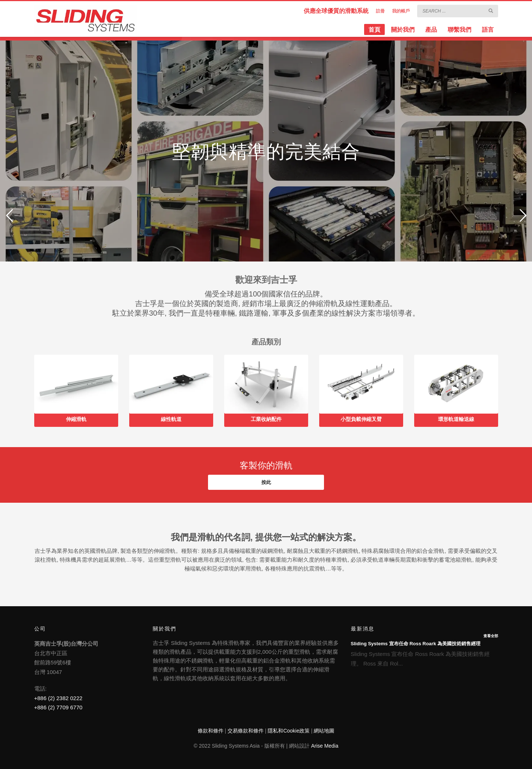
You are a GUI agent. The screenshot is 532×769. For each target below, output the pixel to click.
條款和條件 (211, 731)
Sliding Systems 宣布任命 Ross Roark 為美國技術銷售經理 (416, 644)
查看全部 (491, 636)
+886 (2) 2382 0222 (58, 698)
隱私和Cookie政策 (289, 731)
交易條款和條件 (246, 731)
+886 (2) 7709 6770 (58, 707)
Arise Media (325, 746)
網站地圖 (324, 731)
